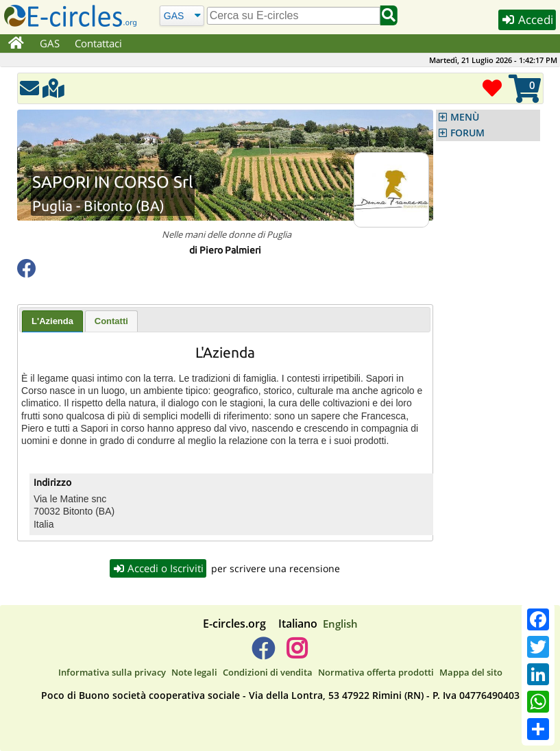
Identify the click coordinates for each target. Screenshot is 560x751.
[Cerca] (181, 15)
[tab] (52, 321)
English (340, 624)
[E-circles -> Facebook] (263, 654)
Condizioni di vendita (268, 672)
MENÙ (465, 117)
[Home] (16, 44)
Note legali (194, 672)
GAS (50, 43)
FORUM (467, 133)
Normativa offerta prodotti (376, 672)
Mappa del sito (471, 672)
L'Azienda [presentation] (52, 321)
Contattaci (98, 43)
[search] (294, 16)
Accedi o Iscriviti (158, 568)
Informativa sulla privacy (112, 672)
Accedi (527, 20)
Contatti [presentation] (111, 321)
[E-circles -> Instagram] (297, 654)
